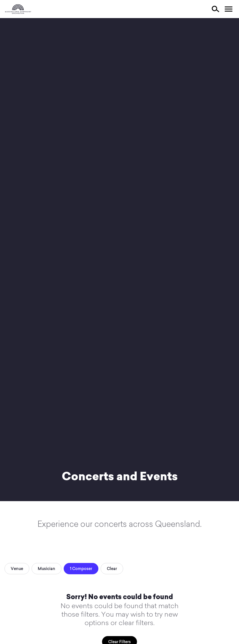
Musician (47, 569)
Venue (17, 569)
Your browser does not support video (119, 260)
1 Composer (81, 569)
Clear (112, 569)
